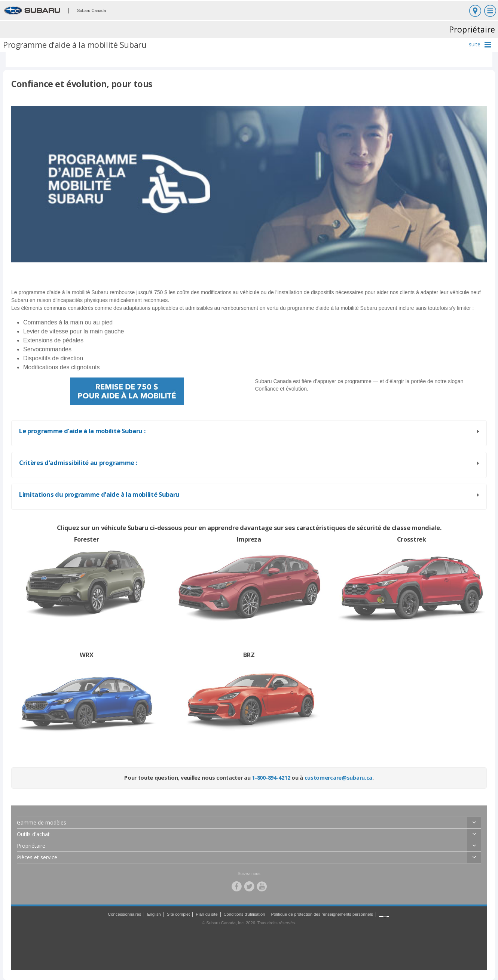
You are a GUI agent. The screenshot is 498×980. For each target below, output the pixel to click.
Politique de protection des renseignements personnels (322, 914)
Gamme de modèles (42, 822)
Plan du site (207, 914)
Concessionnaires (124, 914)
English (154, 914)
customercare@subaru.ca (339, 778)
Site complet (178, 914)
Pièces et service (37, 857)
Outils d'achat (33, 834)
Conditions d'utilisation (245, 914)
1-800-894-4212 (271, 778)
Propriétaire (31, 846)
